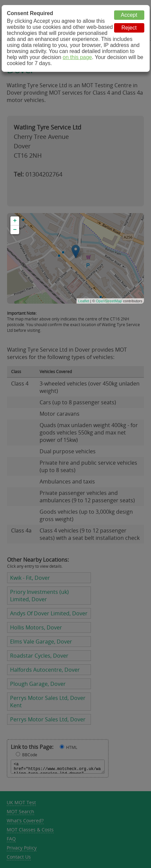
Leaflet (84, 301)
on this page (77, 57)
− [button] (15, 230)
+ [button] (15, 221)
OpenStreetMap (109, 301)
